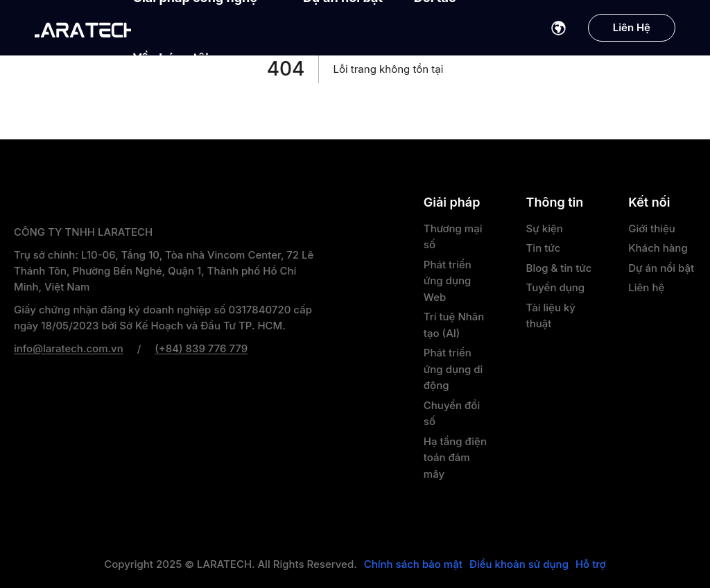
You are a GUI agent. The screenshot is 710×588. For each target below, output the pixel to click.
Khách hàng (658, 248)
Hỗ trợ (591, 564)
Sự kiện (545, 228)
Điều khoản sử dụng (519, 564)
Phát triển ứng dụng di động (453, 369)
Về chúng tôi (178, 58)
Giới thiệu (652, 228)
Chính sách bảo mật (413, 564)
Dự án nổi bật (661, 268)
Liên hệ (646, 287)
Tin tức (544, 248)
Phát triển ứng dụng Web (448, 281)
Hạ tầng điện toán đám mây (455, 458)
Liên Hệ (632, 27)
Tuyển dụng (556, 287)
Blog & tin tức (559, 268)
